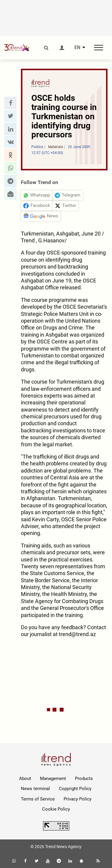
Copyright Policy (75, 789)
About (25, 778)
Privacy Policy (78, 799)
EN (77, 48)
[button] (10, 103)
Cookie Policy (56, 809)
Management (53, 778)
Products (84, 778)
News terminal (35, 789)
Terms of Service (38, 799)
